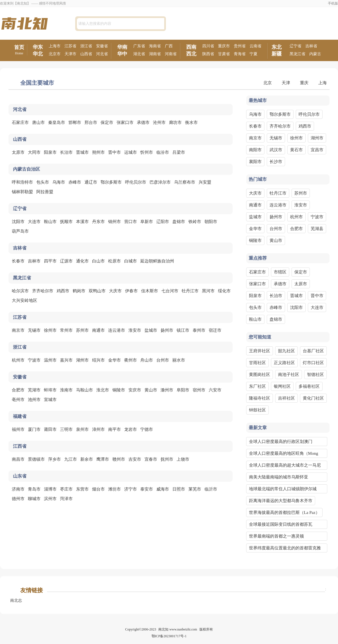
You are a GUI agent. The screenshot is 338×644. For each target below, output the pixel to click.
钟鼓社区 (257, 410)
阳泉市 (50, 152)
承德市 (143, 122)
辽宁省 (295, 46)
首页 (19, 50)
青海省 (240, 54)
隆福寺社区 (260, 398)
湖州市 (82, 360)
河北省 (102, 54)
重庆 (304, 83)
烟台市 (98, 489)
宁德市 (147, 429)
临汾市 (163, 152)
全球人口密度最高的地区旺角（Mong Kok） (284, 454)
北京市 (55, 54)
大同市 (34, 152)
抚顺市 (66, 222)
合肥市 (18, 390)
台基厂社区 (313, 351)
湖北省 (139, 54)
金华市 (114, 360)
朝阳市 (211, 222)
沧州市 (159, 122)
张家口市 (125, 122)
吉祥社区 (286, 398)
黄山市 (151, 390)
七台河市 (170, 291)
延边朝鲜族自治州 (157, 261)
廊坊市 (175, 122)
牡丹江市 (190, 291)
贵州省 (240, 46)
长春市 (18, 261)
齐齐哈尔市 (43, 291)
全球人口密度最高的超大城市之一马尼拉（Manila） (285, 466)
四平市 (50, 261)
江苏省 (70, 46)
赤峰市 (75, 182)
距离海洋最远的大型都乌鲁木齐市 (281, 501)
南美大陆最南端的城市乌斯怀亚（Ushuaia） (279, 478)
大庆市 (115, 291)
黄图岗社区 (260, 375)
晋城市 (82, 152)
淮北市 (103, 390)
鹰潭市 (103, 459)
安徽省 (102, 46)
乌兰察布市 (185, 182)
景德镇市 (36, 459)
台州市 (163, 360)
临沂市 (211, 489)
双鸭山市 (97, 291)
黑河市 (208, 291)
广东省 (139, 46)
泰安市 (147, 489)
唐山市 (38, 122)
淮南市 (66, 390)
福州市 (18, 429)
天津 (286, 83)
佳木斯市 (150, 291)
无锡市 (34, 330)
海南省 (155, 46)
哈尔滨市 (20, 291)
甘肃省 (224, 54)
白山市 (98, 261)
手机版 (333, 3)
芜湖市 (34, 390)
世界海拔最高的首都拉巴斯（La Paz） (284, 512)
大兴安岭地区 (25, 300)
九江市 (71, 459)
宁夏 (253, 54)
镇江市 (183, 330)
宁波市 (34, 360)
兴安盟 (205, 182)
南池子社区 (289, 375)
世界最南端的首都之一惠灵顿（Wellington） (276, 537)
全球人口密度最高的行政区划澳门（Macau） (281, 443)
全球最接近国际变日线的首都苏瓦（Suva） (281, 525)
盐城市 (151, 330)
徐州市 (50, 330)
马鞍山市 (84, 390)
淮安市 (135, 330)
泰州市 (199, 330)
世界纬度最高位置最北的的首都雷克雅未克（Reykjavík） (285, 549)
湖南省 (155, 54)
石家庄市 (20, 122)
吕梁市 (179, 152)
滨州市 (50, 499)
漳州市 (98, 429)
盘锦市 (179, 222)
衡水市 (191, 122)
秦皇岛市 (57, 122)
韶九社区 (286, 351)
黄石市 (296, 150)
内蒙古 (315, 54)
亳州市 (18, 400)
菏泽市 (66, 499)
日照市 (179, 489)
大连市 (34, 222)
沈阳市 (18, 222)
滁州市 (167, 390)
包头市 (43, 182)
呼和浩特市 (22, 182)
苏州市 (82, 330)
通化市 (82, 261)
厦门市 (34, 429)
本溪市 (82, 222)
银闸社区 (282, 386)
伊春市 (131, 291)
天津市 (70, 54)
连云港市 (117, 330)
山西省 (86, 54)
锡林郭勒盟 (22, 192)
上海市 (55, 46)
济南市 (18, 489)
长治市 (66, 152)
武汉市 (276, 150)
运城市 (131, 152)
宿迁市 (215, 330)
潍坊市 (114, 489)
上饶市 (183, 459)
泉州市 (82, 429)
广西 (169, 46)
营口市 (131, 222)
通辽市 (91, 182)
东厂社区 (257, 386)
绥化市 (224, 291)
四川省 (208, 46)
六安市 (215, 390)
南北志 (16, 600)
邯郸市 (75, 122)
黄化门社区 (313, 398)
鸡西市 (63, 291)
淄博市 (50, 489)
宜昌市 (317, 150)
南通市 (98, 330)
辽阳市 (163, 222)
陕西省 (208, 54)
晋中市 (114, 152)
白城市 (131, 261)
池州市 (34, 400)
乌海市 (59, 182)
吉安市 (135, 459)
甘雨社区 (257, 363)
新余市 (87, 459)
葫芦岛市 (20, 231)
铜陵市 (119, 390)
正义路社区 (284, 363)
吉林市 (34, 261)
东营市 (82, 489)
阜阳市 (183, 390)
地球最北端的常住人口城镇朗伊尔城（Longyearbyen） (283, 490)
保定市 (107, 122)
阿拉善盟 (45, 192)
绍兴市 (98, 360)
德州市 (18, 499)
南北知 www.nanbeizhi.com (178, 629)
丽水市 (179, 360)
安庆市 (135, 390)
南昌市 (18, 459)
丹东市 (98, 222)
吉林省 (311, 46)
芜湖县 (317, 229)
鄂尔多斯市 (111, 182)
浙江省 (86, 46)
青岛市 (34, 489)
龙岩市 (131, 429)
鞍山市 (50, 222)
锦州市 (114, 222)
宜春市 (151, 459)
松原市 (114, 261)
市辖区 (280, 272)
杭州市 (18, 360)
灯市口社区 (313, 363)
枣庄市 (66, 489)
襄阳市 (255, 162)
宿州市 (199, 390)
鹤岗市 (79, 291)
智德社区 (315, 375)
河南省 (171, 54)
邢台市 (91, 122)
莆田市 (50, 429)
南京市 (18, 330)
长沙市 (276, 162)
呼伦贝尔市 (136, 182)
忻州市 (147, 152)
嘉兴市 (66, 360)
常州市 (66, 330)
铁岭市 (195, 222)
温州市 (50, 360)
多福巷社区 (309, 386)
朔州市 (98, 152)
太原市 (18, 152)
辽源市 (66, 261)
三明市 (66, 429)
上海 (323, 83)
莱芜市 (195, 489)
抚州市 (167, 459)
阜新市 (147, 222)
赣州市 (119, 459)
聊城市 (34, 499)
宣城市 (50, 400)
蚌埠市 (50, 390)
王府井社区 (260, 351)
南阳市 (255, 150)
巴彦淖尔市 (160, 182)
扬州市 (167, 330)
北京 (268, 83)
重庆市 (224, 46)
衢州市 (131, 360)
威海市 (163, 489)
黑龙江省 (297, 54)
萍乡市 (55, 459)
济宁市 (131, 489)
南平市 (114, 429)
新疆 (277, 54)
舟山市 (147, 360)
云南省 (255, 46)
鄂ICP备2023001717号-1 (169, 636)
